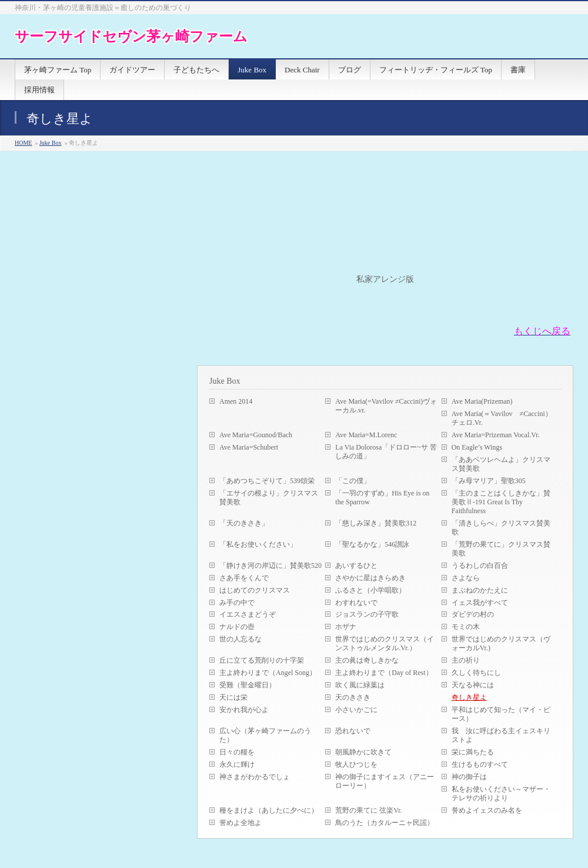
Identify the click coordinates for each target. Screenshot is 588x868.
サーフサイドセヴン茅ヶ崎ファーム (131, 36)
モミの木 (466, 627)
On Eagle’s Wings (477, 447)
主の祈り (466, 660)
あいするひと (356, 566)
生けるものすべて (480, 764)
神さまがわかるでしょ (255, 777)
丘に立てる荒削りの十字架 (262, 660)
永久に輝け (237, 764)
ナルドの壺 (237, 627)
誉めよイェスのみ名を (487, 810)
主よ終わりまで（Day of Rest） (384, 673)
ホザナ (346, 627)
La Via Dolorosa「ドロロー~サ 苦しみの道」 (386, 452)
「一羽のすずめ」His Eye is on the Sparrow (382, 498)
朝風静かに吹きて (363, 752)
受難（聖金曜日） (248, 685)
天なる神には (473, 685)
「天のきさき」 (244, 523)
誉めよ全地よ (240, 823)
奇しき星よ (469, 697)
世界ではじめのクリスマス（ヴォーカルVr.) (501, 643)
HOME (23, 143)
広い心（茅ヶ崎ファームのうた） (265, 735)
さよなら (466, 578)
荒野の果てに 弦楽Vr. (368, 810)
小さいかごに (356, 710)
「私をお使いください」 (258, 544)
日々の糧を (237, 752)
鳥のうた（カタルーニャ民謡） (385, 823)
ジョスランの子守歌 (367, 614)
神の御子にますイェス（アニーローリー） (385, 781)
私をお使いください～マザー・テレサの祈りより (501, 794)
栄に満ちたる (473, 752)
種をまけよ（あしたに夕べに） (269, 810)
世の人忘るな (240, 639)
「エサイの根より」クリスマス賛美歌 (269, 498)
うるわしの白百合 (480, 566)
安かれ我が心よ (244, 710)
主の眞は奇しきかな (367, 660)
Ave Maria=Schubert (249, 447)
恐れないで (353, 731)
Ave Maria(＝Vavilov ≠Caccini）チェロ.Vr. (502, 418)
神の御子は (469, 777)
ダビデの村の (473, 614)
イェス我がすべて (480, 603)
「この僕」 (353, 481)
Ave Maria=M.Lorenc (366, 435)
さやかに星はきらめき (370, 578)
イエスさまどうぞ (248, 614)
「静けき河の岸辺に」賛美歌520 (270, 566)
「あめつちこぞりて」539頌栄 (267, 481)
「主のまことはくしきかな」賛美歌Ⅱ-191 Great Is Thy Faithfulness (501, 502)
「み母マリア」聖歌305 (489, 481)
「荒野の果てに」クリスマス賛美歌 (501, 549)
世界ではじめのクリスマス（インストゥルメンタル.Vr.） (385, 643)
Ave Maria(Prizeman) (482, 401)
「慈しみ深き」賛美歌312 (376, 523)
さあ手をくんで (244, 578)
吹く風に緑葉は (360, 685)
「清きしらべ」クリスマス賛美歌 (501, 528)
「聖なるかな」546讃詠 (372, 544)
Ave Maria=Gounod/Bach (256, 435)
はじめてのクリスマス (255, 590)
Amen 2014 (236, 401)
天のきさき (353, 697)
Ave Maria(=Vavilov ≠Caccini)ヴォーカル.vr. (386, 406)
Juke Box (51, 143)
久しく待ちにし (476, 673)
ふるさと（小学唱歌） (370, 590)
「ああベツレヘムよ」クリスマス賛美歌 (501, 464)
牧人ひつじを (356, 764)
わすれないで (356, 603)
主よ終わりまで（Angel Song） (268, 673)
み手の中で (237, 603)
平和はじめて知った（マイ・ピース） (501, 714)
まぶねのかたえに (480, 590)
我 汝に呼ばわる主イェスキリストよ (501, 735)
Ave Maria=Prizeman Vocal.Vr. (496, 435)
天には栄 (233, 697)
